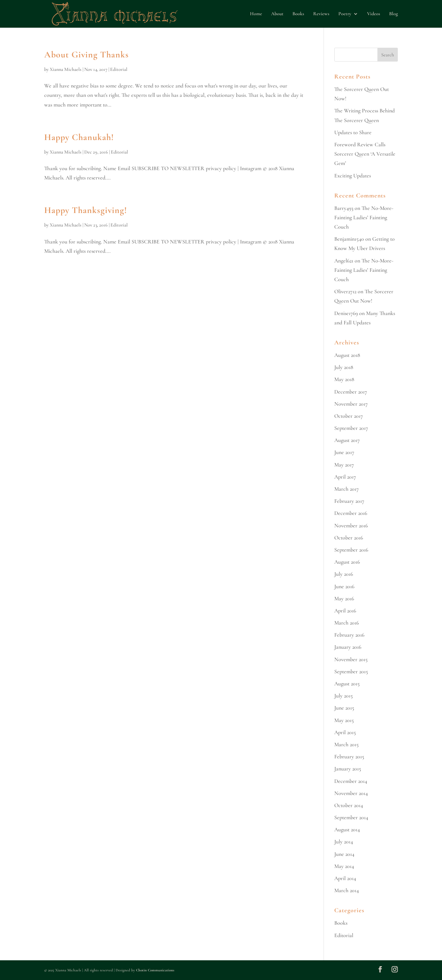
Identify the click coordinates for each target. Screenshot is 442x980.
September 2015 (351, 672)
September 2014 (351, 817)
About (277, 14)
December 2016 (351, 513)
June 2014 (344, 854)
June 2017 (344, 452)
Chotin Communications (155, 970)
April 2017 (345, 477)
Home (256, 14)
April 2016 (345, 611)
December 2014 (351, 781)
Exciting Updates (353, 176)
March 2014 (347, 890)
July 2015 (344, 696)
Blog (393, 14)
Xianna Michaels (66, 69)
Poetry (345, 14)
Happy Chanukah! (79, 137)
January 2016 (348, 647)
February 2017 (349, 501)
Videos (374, 14)
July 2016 (344, 574)
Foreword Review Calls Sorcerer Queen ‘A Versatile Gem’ (365, 154)
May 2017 (344, 465)
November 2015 (351, 659)
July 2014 (344, 842)
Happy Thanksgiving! (86, 210)
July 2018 (344, 367)
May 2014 (344, 866)
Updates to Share (353, 132)
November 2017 (351, 404)
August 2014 (347, 830)
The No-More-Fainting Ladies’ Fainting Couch (364, 218)
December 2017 (351, 392)
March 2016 (347, 623)
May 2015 (344, 720)
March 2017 (347, 489)
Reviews (321, 14)
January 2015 (348, 769)
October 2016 (349, 538)
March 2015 (347, 745)
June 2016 (344, 586)
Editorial (119, 69)
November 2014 (351, 793)
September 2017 (351, 428)
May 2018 (344, 379)
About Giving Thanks (87, 54)
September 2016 (351, 550)
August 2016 (347, 562)
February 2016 (349, 635)
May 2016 (344, 599)
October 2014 (349, 805)
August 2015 (347, 684)
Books (298, 14)
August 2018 (347, 355)
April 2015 (345, 732)
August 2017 (347, 440)
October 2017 (349, 416)
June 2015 (344, 708)
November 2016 (351, 526)
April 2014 (345, 878)
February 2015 (349, 757)
